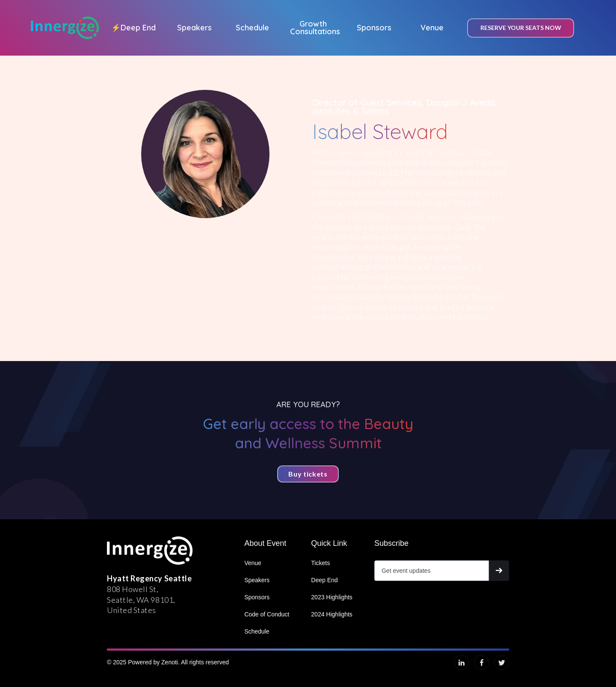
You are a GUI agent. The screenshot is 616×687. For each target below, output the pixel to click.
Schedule (252, 28)
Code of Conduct (267, 614)
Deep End (133, 28)
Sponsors (374, 28)
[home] (65, 28)
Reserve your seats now (521, 28)
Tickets (320, 563)
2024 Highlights (332, 614)
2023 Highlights (332, 597)
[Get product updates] (432, 571)
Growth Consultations (315, 28)
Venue (432, 28)
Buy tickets (308, 474)
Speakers (194, 28)
